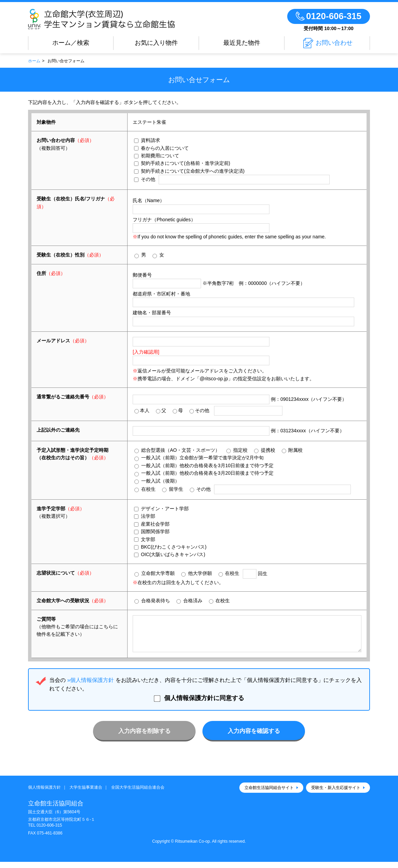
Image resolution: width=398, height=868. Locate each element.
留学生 (173, 489)
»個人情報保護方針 (90, 686)
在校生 (145, 489)
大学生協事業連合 (86, 793)
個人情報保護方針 (44, 793)
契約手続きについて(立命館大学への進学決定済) (189, 171)
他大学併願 (197, 573)
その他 (145, 179)
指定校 (237, 450)
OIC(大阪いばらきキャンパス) (170, 554)
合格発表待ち (152, 601)
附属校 (292, 450)
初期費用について (157, 156)
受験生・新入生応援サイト (336, 794)
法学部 (145, 516)
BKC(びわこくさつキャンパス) (170, 547)
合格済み (189, 601)
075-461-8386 (50, 839)
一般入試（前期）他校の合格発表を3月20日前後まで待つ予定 (204, 473)
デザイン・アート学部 (161, 509)
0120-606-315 (49, 831)
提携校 (265, 450)
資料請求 (147, 140)
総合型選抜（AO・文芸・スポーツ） (177, 450)
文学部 (145, 539)
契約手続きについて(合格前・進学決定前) (182, 163)
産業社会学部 (152, 524)
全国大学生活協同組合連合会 (138, 793)
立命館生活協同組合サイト (269, 794)
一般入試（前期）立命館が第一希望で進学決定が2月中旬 (199, 458)
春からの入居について (161, 148)
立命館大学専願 (155, 573)
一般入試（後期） (157, 481)
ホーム (34, 61)
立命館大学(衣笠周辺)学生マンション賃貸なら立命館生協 (121, 19)
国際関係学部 (152, 531)
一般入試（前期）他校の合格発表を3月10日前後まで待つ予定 (204, 466)
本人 (142, 411)
